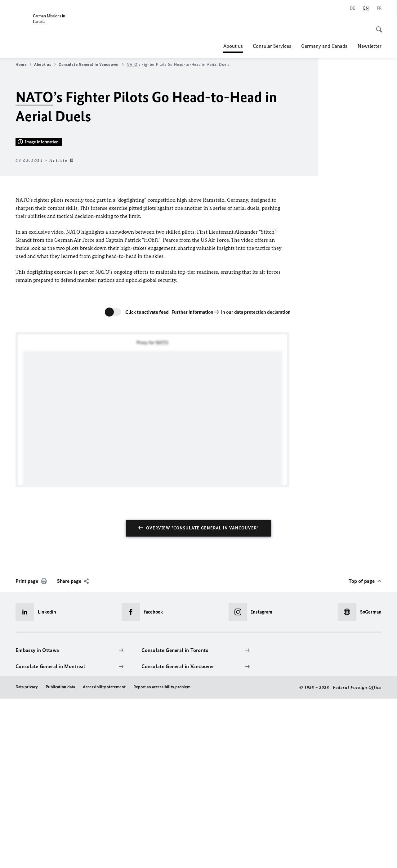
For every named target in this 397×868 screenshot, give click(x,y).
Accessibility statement (104, 856)
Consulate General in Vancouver (91, 65)
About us (233, 46)
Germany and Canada (324, 46)
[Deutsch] (352, 8)
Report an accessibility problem (162, 856)
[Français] (379, 8)
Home (23, 65)
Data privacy (27, 856)
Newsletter (370, 46)
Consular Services (272, 46)
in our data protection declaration (256, 481)
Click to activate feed (147, 481)
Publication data (60, 856)
